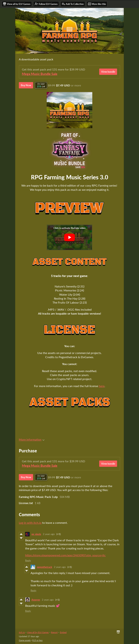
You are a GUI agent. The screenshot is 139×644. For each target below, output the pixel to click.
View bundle (108, 72)
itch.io (22, 632)
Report (54, 632)
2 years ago (49, 534)
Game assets (25, 640)
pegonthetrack (45, 567)
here (102, 386)
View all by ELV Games (38, 632)
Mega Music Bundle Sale (40, 74)
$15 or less (37, 640)
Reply (28, 560)
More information (32, 439)
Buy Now (26, 85)
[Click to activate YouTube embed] (69, 237)
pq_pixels (36, 534)
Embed (63, 632)
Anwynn (36, 600)
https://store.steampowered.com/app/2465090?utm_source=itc (65, 555)
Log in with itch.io (30, 523)
